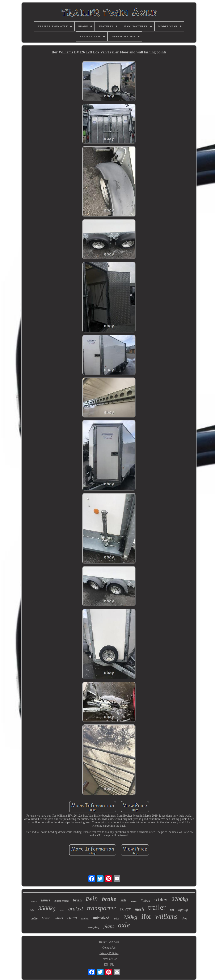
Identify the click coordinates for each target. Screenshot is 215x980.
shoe (184, 919)
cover (125, 909)
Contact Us (109, 948)
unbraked (101, 918)
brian (77, 900)
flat (172, 910)
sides (161, 900)
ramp (72, 917)
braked (75, 909)
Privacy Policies (109, 953)
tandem (85, 919)
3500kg (47, 908)
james (46, 900)
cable (34, 918)
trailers (33, 901)
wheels (134, 901)
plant (109, 926)
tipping (183, 910)
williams (166, 916)
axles (116, 919)
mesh (139, 909)
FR (112, 965)
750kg (130, 917)
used (62, 910)
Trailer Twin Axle (109, 942)
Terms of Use (109, 959)
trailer (157, 907)
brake (109, 899)
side (123, 900)
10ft (32, 910)
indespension (62, 901)
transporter (101, 908)
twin (92, 899)
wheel (59, 918)
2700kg (180, 899)
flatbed (145, 900)
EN (106, 965)
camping (94, 927)
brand (46, 918)
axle (124, 925)
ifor (146, 916)
